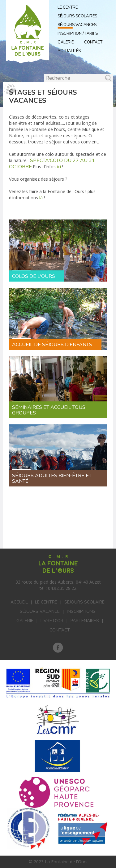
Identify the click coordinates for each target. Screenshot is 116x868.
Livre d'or (52, 621)
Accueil (19, 602)
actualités (69, 51)
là (40, 198)
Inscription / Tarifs (78, 34)
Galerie (66, 42)
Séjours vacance (40, 611)
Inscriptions (81, 611)
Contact (93, 42)
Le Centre (68, 7)
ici (59, 167)
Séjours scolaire (84, 602)
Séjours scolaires (77, 16)
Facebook (58, 648)
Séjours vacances (77, 25)
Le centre (46, 602)
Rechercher (44, 74)
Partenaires (85, 621)
